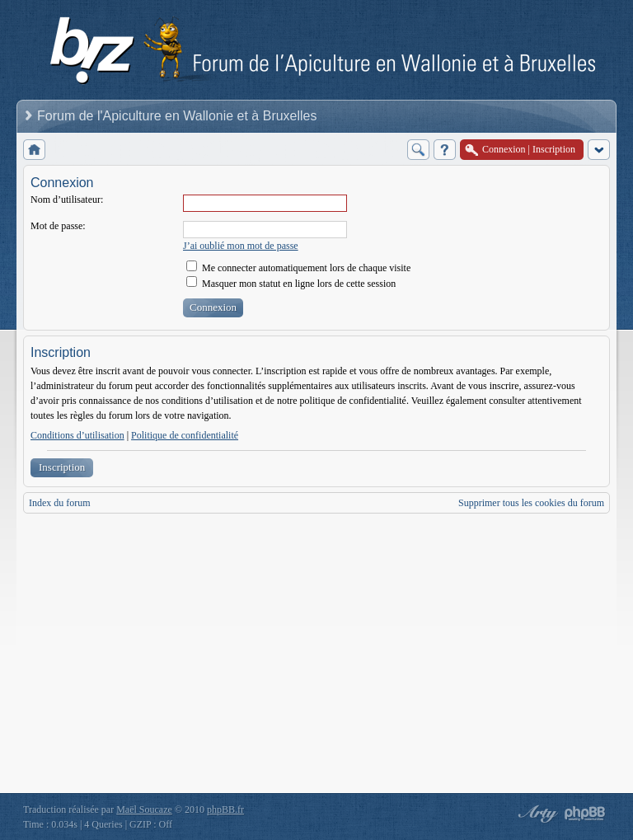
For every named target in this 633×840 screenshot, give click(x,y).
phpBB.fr (225, 809)
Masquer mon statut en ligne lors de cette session (291, 284)
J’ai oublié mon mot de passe (241, 246)
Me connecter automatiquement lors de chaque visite (298, 268)
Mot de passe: (58, 226)
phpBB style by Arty (536, 814)
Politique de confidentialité (185, 435)
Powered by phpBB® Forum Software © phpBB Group (585, 814)
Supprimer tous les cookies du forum (531, 503)
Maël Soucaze (144, 809)
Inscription (62, 467)
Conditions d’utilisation (77, 435)
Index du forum (60, 503)
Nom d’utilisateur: (67, 199)
